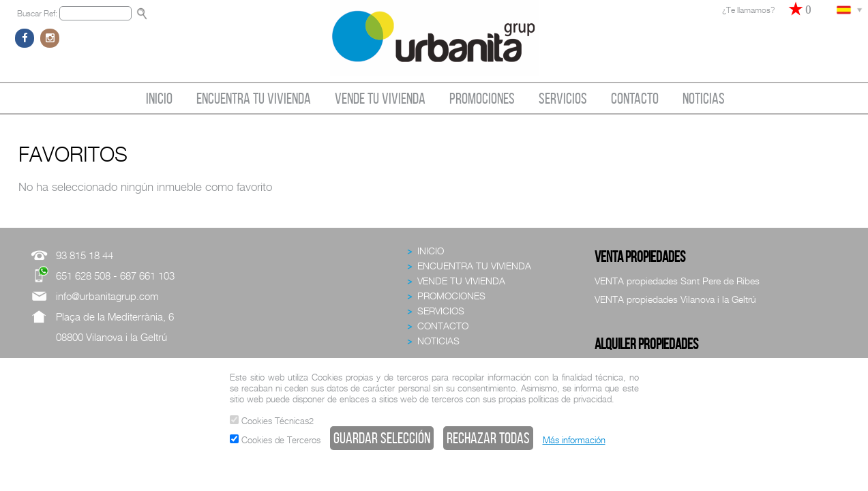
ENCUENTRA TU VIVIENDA (254, 99)
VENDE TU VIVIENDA (380, 99)
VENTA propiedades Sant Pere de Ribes (677, 281)
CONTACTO (635, 99)
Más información (574, 440)
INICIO (159, 99)
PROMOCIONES (482, 99)
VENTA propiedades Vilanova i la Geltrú (675, 299)
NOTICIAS (704, 99)
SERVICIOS (563, 99)
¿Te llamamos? (748, 10)
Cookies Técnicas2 (272, 421)
